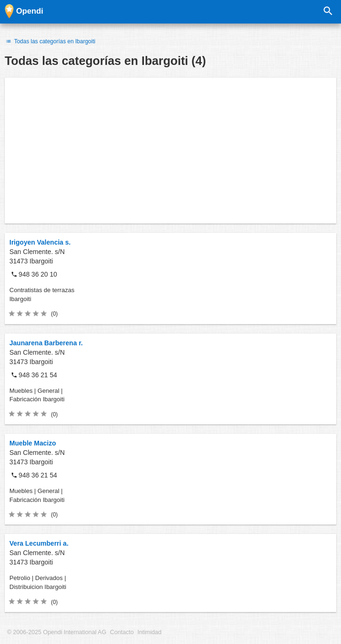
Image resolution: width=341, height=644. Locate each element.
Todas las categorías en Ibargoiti (50, 41)
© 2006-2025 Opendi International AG (57, 632)
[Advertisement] (170, 151)
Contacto (122, 632)
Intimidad (149, 632)
